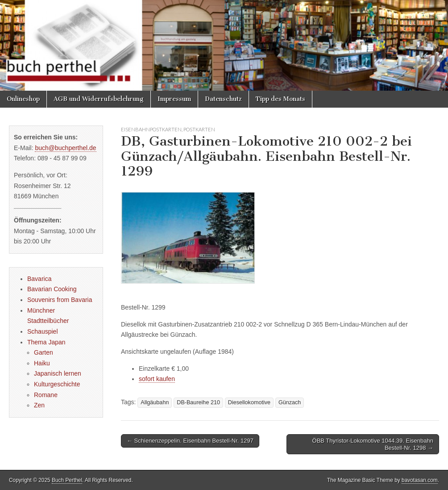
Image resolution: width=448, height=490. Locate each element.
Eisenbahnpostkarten (151, 129)
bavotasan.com (420, 480)
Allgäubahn (155, 402)
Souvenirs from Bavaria (60, 300)
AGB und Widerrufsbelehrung (99, 99)
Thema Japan (46, 342)
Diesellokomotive (249, 402)
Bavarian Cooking (52, 289)
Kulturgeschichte (57, 384)
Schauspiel (43, 331)
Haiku (42, 363)
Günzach (290, 402)
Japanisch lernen (58, 373)
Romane (46, 395)
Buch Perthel (67, 480)
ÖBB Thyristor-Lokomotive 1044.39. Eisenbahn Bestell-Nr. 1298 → (373, 444)
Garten (44, 352)
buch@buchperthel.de (65, 148)
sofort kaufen (157, 379)
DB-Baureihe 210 (198, 402)
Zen (39, 405)
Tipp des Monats (280, 99)
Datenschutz (223, 99)
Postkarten (199, 129)
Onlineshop (23, 99)
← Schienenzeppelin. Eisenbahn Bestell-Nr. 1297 (190, 441)
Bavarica (39, 279)
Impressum (174, 99)
